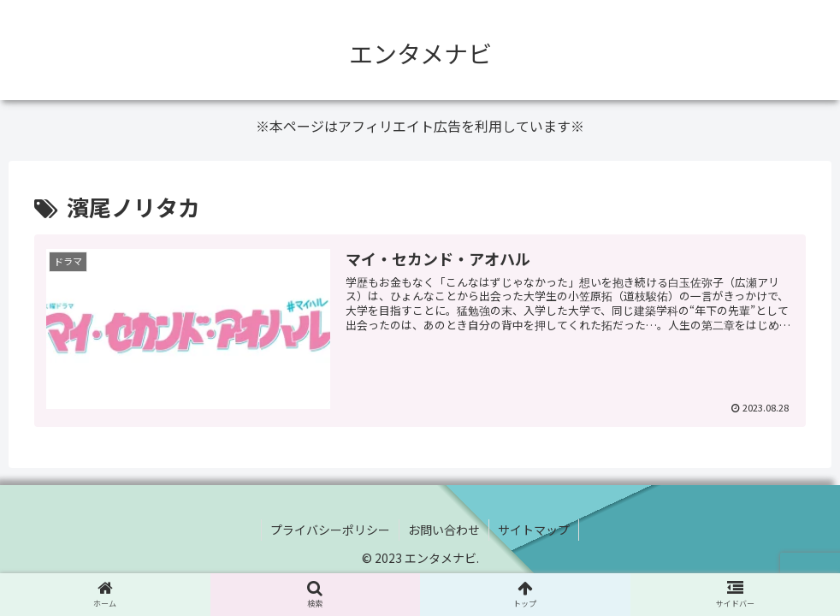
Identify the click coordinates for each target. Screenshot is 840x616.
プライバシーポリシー (330, 530)
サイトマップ (534, 530)
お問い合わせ (444, 530)
